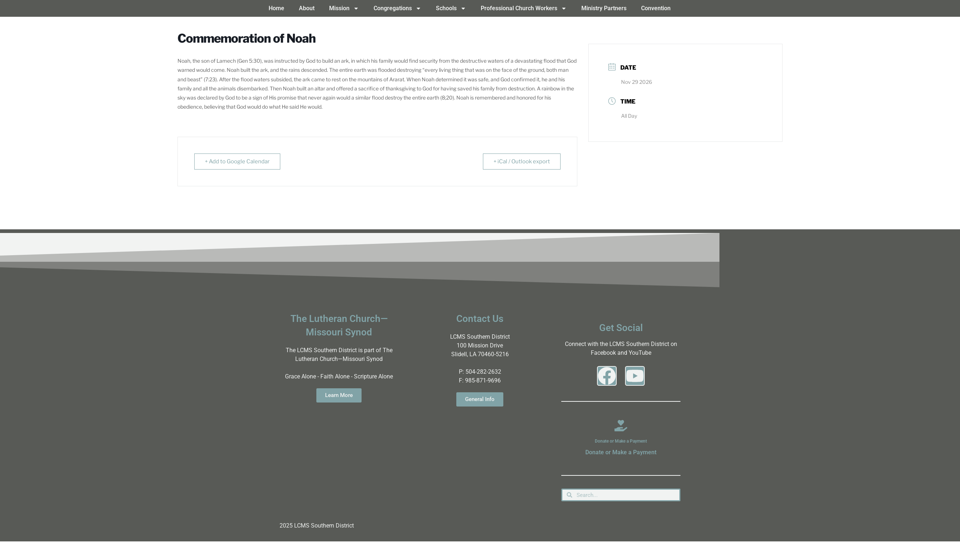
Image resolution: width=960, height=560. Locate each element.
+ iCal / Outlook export (522, 162)
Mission (344, 8)
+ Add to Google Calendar (237, 162)
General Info (480, 399)
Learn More (339, 395)
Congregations (397, 8)
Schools (451, 8)
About (307, 8)
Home (276, 8)
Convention (656, 8)
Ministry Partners (604, 8)
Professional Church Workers (524, 8)
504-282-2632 (483, 372)
